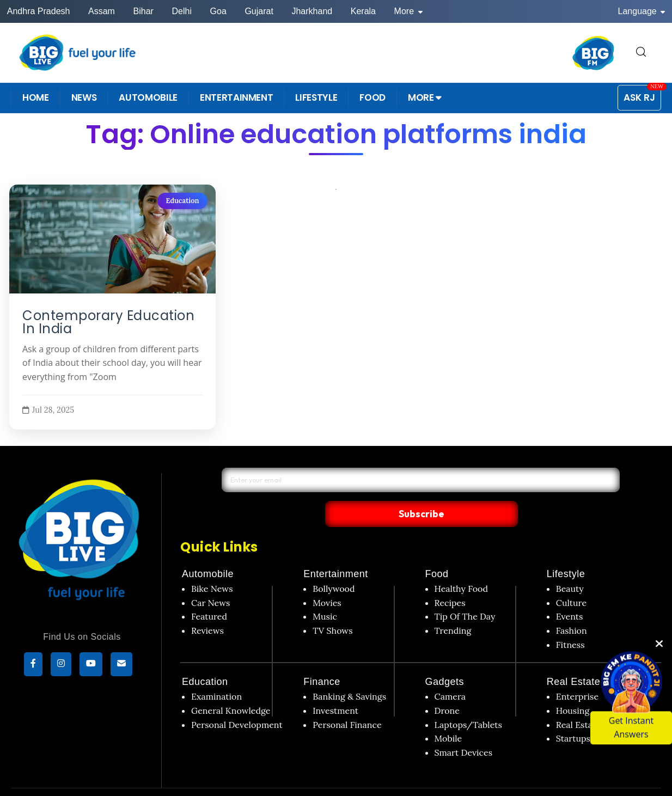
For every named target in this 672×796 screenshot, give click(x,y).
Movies (327, 580)
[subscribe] (121, 665)
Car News (210, 580)
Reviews (207, 608)
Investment (335, 688)
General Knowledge (231, 688)
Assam (102, 11)
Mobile (448, 715)
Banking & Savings (349, 674)
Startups (573, 715)
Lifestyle (566, 551)
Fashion (572, 608)
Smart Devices (464, 730)
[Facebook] (33, 665)
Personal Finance (347, 702)
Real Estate (574, 659)
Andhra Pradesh (39, 11)
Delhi (181, 11)
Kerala (363, 11)
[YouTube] (91, 665)
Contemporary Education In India (108, 322)
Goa (218, 11)
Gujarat (259, 11)
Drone (447, 688)
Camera (450, 674)
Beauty (570, 566)
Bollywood (334, 566)
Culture (571, 580)
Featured (209, 594)
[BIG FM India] (594, 53)
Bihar (143, 11)
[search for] (641, 53)
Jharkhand (312, 11)
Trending (453, 608)
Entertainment (336, 551)
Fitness (570, 622)
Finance (322, 659)
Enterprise (577, 674)
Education (182, 201)
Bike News (212, 566)
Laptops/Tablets (468, 702)
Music (325, 594)
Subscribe (521, 490)
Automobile (208, 551)
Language (642, 11)
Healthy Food (462, 566)
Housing (573, 688)
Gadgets (445, 659)
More (408, 11)
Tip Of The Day (465, 594)
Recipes (450, 580)
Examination (216, 674)
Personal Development (237, 702)
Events (570, 594)
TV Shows (332, 608)
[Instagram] (61, 665)
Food (437, 551)
